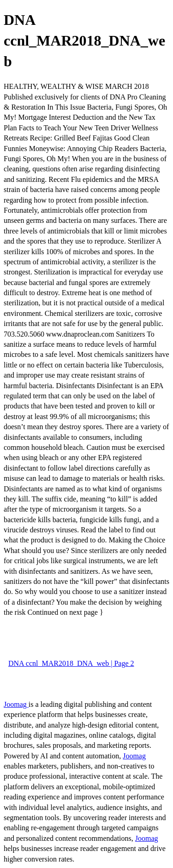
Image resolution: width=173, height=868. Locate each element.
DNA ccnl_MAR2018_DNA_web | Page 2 (71, 663)
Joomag (16, 704)
